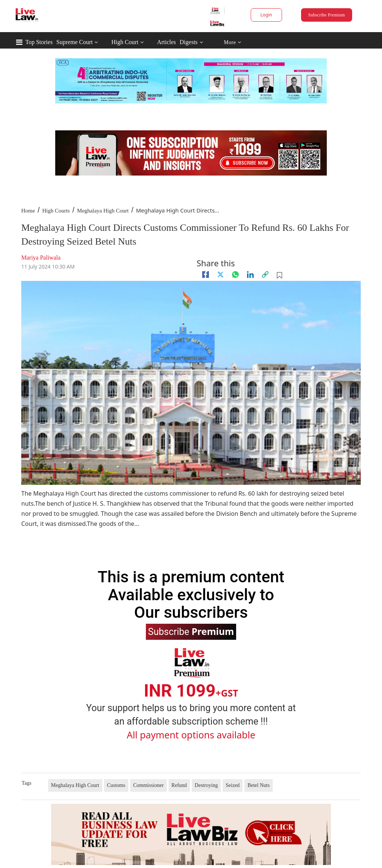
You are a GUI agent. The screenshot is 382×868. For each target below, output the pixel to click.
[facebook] (206, 275)
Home (28, 211)
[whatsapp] (235, 275)
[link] (265, 275)
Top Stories (39, 42)
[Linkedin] (250, 275)
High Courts (56, 211)
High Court (125, 42)
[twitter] (220, 275)
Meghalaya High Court (103, 211)
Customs (116, 785)
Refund (179, 785)
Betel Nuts (259, 785)
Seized (233, 785)
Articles (167, 42)
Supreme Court (74, 42)
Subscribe (191, 631)
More (233, 42)
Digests (189, 42)
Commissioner (148, 785)
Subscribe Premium (326, 15)
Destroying (206, 785)
